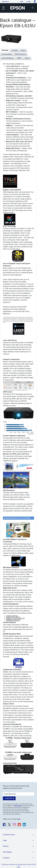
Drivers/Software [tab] (8, 58)
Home (22, 2)
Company (6, 858)
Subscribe (9, 798)
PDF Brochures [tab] (20, 54)
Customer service (9, 835)
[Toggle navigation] (3, 8)
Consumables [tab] (7, 54)
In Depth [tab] (15, 50)
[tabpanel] (18, 419)
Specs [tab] (23, 50)
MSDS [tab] (19, 58)
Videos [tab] (27, 58)
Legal (5, 840)
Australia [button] (5, 2)
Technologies (7, 852)
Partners (6, 846)
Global (29, 2)
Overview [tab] (5, 50)
